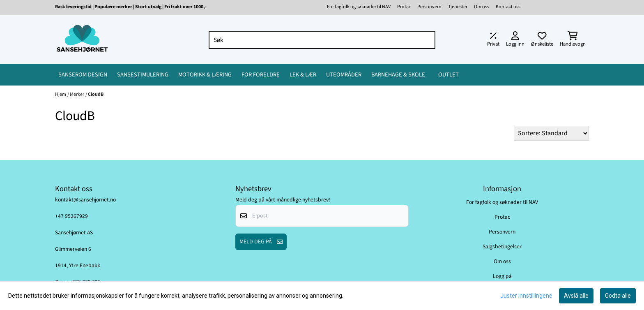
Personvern (429, 7)
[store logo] (82, 40)
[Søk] (322, 40)
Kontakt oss (508, 7)
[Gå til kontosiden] (515, 40)
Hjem (61, 94)
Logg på (502, 276)
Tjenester (458, 7)
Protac (404, 7)
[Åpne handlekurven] (573, 40)
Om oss (482, 7)
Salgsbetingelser (502, 246)
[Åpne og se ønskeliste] (542, 40)
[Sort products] (551, 133)
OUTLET (448, 75)
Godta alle (618, 296)
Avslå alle (576, 296)
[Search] (427, 40)
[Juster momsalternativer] (493, 40)
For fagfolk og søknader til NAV (359, 7)
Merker (77, 94)
